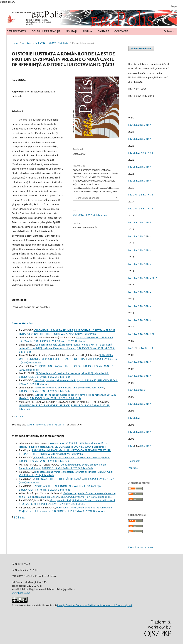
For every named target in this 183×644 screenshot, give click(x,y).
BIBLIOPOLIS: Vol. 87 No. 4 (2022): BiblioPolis (44, 391)
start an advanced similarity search (46, 424)
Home (15, 43)
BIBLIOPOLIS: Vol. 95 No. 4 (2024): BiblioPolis (44, 461)
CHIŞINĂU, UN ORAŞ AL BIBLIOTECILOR (58, 366)
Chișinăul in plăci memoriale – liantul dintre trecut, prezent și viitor (72, 457)
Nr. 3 (143, 125)
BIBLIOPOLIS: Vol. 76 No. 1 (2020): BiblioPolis (44, 490)
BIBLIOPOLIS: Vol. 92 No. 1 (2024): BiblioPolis (59, 504)
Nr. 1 (131, 125)
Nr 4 (149, 222)
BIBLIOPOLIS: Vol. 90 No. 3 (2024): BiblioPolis (62, 341)
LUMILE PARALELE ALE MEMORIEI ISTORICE (44, 405)
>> (23, 416)
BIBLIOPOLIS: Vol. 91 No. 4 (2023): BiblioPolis (86, 497)
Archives (27, 43)
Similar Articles (22, 323)
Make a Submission (141, 48)
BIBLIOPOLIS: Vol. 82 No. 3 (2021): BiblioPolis (55, 398)
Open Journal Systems (141, 547)
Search (169, 31)
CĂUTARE (103, 31)
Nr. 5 (155, 278)
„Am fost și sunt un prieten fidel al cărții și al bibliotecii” (65, 380)
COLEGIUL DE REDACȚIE (46, 31)
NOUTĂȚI (71, 31)
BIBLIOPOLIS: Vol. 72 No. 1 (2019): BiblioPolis (70, 334)
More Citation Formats (87, 198)
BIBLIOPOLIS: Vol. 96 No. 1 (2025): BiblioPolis (68, 468)
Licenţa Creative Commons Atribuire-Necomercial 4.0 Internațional (95, 605)
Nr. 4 (149, 125)
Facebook (134, 461)
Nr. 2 (137, 125)
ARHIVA (87, 31)
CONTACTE (121, 31)
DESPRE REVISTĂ (16, 31)
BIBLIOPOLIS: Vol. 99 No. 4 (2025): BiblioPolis (44, 377)
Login (174, 6)
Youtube (133, 468)
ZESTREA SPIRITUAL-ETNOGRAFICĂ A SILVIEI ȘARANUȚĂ (68, 486)
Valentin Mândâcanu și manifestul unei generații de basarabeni (69, 387)
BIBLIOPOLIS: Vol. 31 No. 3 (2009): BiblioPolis (57, 454)
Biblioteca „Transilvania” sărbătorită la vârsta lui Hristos (65, 472)
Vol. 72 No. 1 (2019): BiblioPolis (52, 43)
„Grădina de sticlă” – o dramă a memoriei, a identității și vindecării (72, 373)
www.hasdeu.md (21, 593)
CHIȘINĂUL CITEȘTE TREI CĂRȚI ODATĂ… (59, 479)
